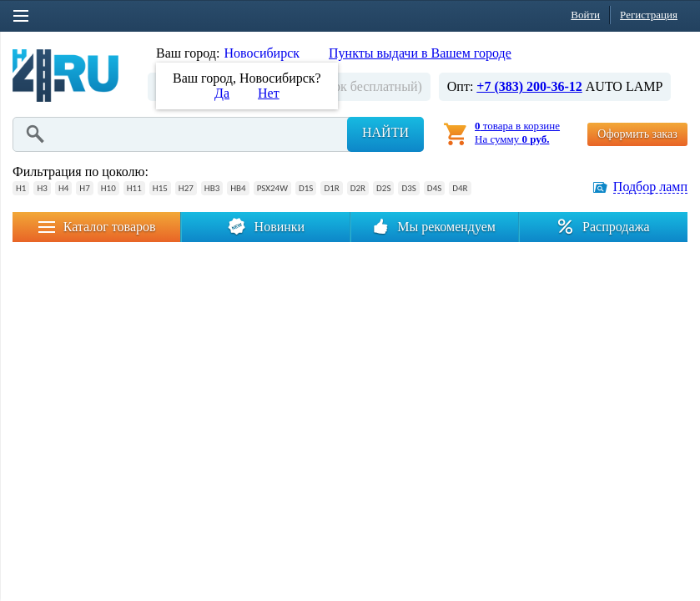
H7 (84, 188)
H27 (186, 188)
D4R (460, 188)
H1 (21, 188)
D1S (306, 188)
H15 (160, 188)
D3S (408, 188)
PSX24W (272, 188)
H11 (134, 188)
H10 (108, 188)
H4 (63, 188)
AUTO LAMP (624, 86)
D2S (383, 188)
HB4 (238, 188)
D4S (434, 188)
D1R (331, 188)
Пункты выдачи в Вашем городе (420, 53)
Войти (585, 15)
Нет (269, 93)
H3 (42, 188)
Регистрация (649, 15)
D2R (358, 188)
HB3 (212, 188)
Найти (385, 132)
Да (222, 93)
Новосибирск (262, 53)
